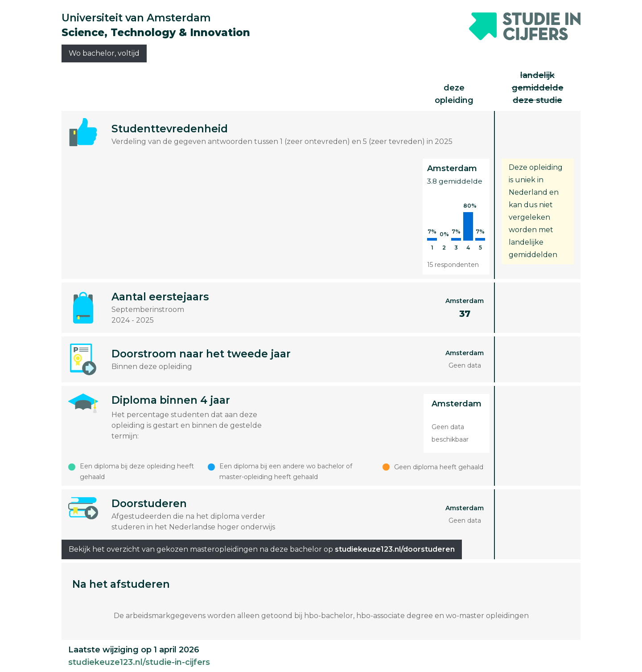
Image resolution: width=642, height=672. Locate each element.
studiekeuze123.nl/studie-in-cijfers (139, 662)
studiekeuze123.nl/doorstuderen (395, 549)
